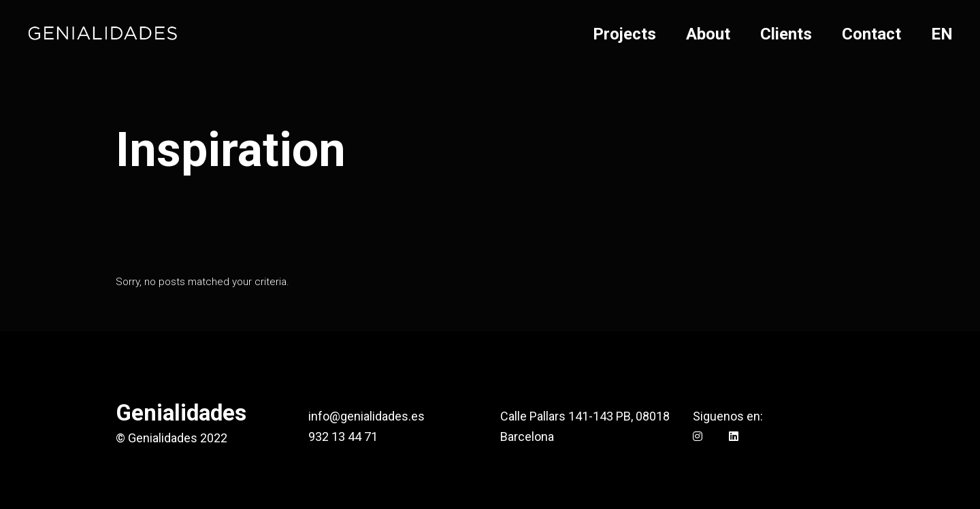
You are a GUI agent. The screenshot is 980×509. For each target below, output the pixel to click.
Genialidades (181, 413)
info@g (328, 416)
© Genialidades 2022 (171, 438)
